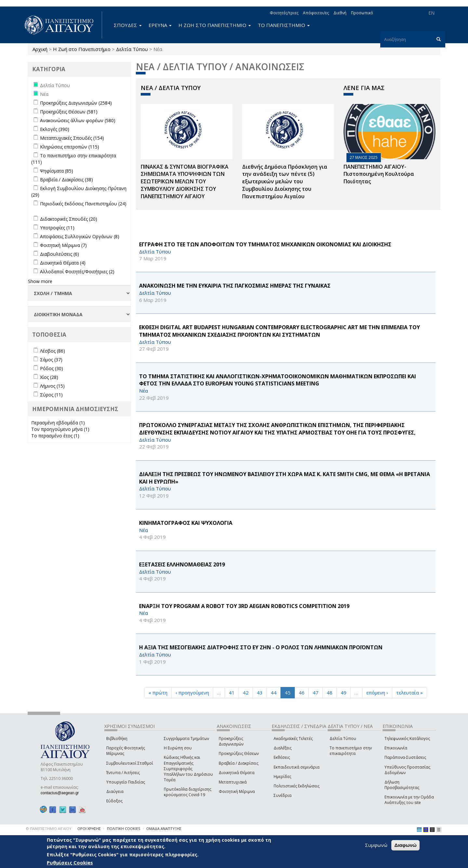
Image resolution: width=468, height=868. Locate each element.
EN (431, 13)
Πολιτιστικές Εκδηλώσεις (297, 786)
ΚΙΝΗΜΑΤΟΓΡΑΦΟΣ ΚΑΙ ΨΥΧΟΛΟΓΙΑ (186, 523)
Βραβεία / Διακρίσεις (239, 763)
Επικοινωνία (396, 748)
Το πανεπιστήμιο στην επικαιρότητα (351, 751)
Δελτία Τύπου (132, 49)
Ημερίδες (282, 777)
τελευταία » (409, 693)
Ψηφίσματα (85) (57, 171)
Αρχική (40, 49)
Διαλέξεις (283, 748)
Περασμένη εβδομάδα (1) (58, 423)
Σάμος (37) (51, 360)
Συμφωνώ (376, 845)
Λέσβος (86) (52, 351)
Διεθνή (340, 13)
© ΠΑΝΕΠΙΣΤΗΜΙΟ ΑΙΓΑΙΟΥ (49, 829)
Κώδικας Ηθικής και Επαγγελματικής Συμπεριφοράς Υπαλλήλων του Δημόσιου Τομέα (188, 769)
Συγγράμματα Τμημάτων (186, 738)
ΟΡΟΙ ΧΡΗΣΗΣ (89, 829)
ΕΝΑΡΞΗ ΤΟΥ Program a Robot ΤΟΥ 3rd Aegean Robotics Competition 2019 (244, 606)
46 (302, 693)
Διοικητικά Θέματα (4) (63, 263)
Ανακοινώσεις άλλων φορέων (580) (78, 120)
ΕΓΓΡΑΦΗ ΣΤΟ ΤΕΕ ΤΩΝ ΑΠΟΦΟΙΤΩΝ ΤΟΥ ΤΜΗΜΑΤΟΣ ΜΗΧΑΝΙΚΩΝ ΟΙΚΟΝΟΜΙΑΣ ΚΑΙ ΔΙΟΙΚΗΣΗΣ (265, 244)
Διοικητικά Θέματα (237, 773)
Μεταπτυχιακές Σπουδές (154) (72, 138)
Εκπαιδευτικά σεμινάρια (297, 767)
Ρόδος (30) (52, 368)
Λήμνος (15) (52, 386)
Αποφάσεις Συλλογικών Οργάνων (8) (80, 236)
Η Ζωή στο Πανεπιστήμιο (82, 49)
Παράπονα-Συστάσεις (405, 757)
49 (344, 693)
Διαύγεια (115, 791)
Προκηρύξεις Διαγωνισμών (231, 741)
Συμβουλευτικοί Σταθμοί (130, 763)
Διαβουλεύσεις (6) (59, 254)
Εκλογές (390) (55, 129)
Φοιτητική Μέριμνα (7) (63, 245)
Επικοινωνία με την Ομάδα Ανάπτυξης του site (409, 800)
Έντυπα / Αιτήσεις (123, 773)
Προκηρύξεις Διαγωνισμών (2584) (76, 103)
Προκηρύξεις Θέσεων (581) (69, 112)
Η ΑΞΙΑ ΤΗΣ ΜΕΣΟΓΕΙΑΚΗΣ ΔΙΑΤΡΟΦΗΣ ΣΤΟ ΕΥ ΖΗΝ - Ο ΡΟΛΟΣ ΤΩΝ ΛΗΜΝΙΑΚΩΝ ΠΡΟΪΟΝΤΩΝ (261, 647)
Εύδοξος (114, 801)
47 (316, 693)
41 (232, 693)
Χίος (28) (49, 377)
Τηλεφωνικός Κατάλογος (407, 738)
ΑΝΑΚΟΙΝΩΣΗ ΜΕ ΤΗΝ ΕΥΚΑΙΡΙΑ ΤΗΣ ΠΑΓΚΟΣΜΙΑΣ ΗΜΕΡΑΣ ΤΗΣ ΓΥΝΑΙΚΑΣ (235, 286)
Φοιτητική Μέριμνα (237, 791)
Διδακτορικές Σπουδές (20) (69, 219)
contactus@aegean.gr (62, 793)
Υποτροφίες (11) (57, 228)
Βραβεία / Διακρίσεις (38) (66, 180)
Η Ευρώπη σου (178, 748)
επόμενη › (377, 693)
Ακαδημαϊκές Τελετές (293, 738)
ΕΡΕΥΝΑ (160, 25)
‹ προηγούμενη (192, 693)
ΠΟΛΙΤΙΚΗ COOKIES (123, 829)
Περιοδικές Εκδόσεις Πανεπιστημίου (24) (83, 204)
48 (330, 693)
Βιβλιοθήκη (117, 738)
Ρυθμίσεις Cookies (70, 862)
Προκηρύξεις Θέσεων (239, 753)
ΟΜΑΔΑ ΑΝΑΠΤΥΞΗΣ (164, 829)
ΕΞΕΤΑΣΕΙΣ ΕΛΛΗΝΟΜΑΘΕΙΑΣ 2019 (182, 564)
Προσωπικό (362, 13)
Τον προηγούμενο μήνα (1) (60, 429)
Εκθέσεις (282, 757)
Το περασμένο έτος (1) (55, 436)
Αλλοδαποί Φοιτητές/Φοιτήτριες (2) (77, 272)
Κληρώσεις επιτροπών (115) (70, 147)
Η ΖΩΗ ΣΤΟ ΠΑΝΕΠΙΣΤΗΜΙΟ (215, 25)
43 (260, 693)
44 (274, 693)
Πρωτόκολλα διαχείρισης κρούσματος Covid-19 (188, 792)
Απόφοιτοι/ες (316, 13)
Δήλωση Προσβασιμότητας (402, 785)
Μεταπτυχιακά (233, 782)
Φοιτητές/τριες (284, 13)
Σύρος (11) (51, 395)
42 (246, 693)
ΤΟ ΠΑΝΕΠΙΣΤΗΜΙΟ (284, 25)
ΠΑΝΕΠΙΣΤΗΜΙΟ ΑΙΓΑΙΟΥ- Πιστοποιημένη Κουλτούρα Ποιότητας (379, 174)
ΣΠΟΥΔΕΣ (128, 25)
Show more (40, 281)
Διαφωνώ (405, 845)
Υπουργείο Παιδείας (126, 782)
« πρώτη (158, 693)
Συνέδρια (283, 795)
